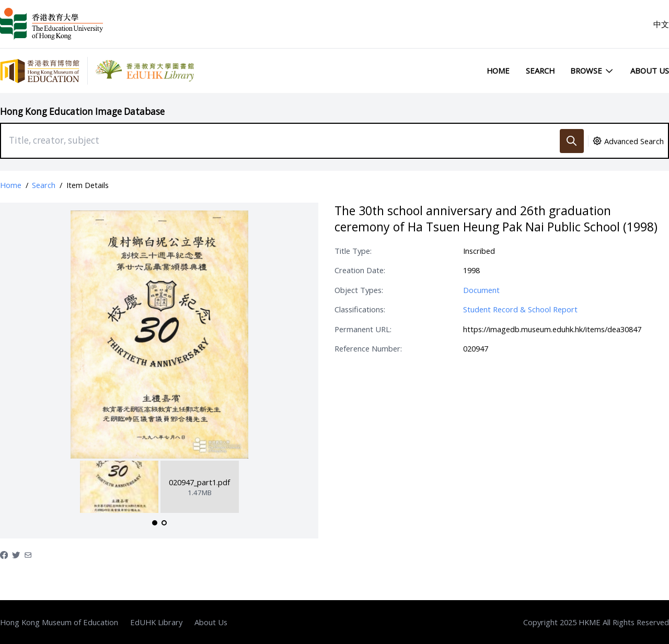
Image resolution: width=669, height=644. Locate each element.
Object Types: (359, 290)
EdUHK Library (156, 622)
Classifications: (360, 309)
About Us (650, 71)
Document (481, 290)
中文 (661, 24)
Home (498, 71)
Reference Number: (368, 348)
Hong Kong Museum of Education (59, 622)
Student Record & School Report (520, 309)
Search (540, 71)
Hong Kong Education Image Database (82, 112)
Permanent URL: (363, 329)
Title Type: (353, 251)
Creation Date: (360, 270)
